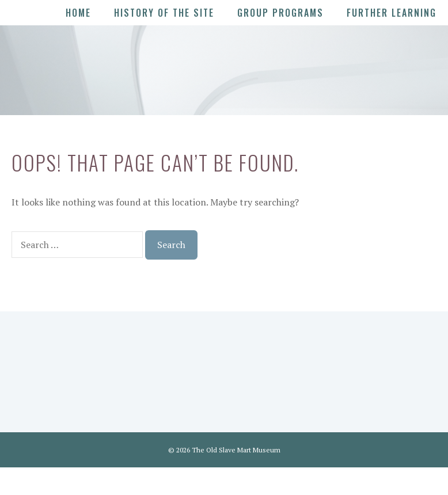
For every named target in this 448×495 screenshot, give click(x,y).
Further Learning (392, 13)
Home (78, 13)
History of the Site (164, 13)
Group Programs (280, 13)
